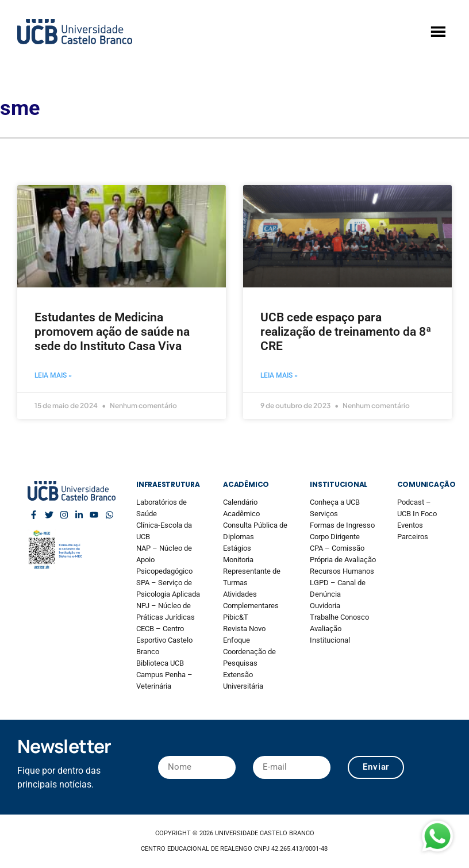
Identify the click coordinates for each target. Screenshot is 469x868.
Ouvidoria (325, 606)
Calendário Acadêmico (241, 508)
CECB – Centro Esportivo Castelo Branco (164, 640)
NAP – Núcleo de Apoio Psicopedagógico (164, 560)
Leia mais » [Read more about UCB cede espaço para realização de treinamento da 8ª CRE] (279, 375)
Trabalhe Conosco (339, 617)
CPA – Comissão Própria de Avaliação (343, 554)
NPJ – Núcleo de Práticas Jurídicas (166, 611)
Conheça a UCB (335, 502)
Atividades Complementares (251, 600)
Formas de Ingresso (342, 525)
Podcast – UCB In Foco (417, 508)
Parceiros (413, 537)
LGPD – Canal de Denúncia (338, 588)
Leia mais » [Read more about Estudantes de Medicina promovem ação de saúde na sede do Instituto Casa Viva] (53, 375)
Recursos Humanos (342, 571)
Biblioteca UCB (160, 663)
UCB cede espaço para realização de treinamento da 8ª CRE (346, 332)
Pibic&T (236, 617)
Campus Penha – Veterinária (164, 680)
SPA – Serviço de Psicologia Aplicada (168, 588)
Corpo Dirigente (335, 537)
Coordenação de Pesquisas (249, 657)
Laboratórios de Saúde (162, 508)
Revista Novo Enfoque (244, 634)
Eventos (410, 525)
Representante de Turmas (252, 577)
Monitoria (238, 560)
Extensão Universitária (243, 680)
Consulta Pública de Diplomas (255, 531)
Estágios (237, 548)
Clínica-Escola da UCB (164, 531)
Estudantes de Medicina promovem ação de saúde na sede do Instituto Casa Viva (112, 332)
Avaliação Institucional (330, 634)
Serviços (324, 514)
